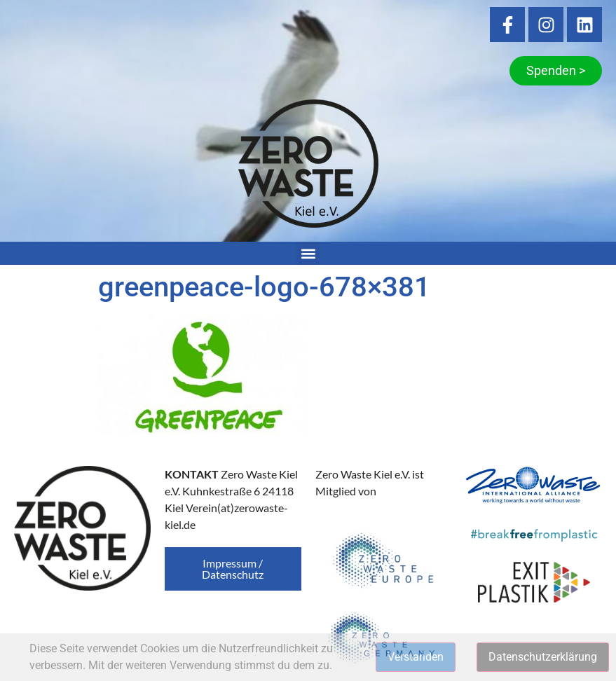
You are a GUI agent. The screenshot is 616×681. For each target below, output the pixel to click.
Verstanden (416, 657)
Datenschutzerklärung (543, 657)
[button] (308, 253)
